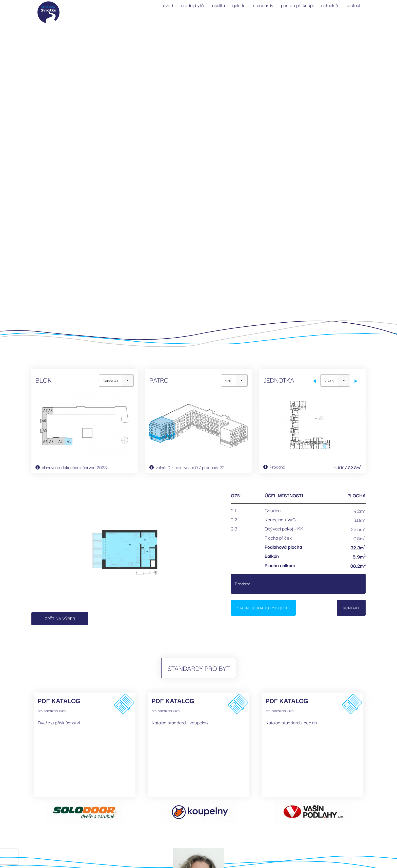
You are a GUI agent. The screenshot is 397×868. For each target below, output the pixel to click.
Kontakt (351, 608)
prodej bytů (192, 5)
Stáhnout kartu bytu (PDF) (263, 608)
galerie (239, 5)
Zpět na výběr (60, 618)
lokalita (218, 5)
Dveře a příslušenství (59, 722)
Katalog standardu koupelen (180, 722)
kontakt (353, 5)
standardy (263, 5)
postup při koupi (297, 5)
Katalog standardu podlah (291, 722)
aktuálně (330, 5)
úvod (168, 5)
